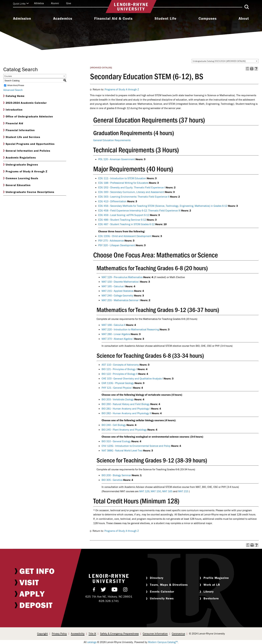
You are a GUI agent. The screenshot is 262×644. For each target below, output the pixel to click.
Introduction (13, 110)
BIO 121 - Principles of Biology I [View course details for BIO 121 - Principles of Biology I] (119, 369)
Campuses (208, 19)
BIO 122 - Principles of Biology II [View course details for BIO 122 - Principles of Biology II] (120, 374)
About (244, 19)
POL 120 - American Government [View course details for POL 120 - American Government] (117, 159)
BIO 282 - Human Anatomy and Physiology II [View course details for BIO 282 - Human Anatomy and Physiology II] (126, 413)
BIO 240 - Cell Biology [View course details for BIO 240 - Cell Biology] (114, 425)
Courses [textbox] (8, 76)
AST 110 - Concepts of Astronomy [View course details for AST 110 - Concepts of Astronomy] (120, 365)
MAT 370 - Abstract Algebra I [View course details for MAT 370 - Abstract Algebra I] (118, 339)
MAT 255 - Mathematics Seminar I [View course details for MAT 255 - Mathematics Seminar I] (121, 300)
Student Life (166, 19)
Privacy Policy (59, 633)
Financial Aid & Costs (113, 19)
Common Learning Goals (21, 178)
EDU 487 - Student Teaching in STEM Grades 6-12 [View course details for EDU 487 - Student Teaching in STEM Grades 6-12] (126, 224)
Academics (63, 19)
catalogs (92, 642)
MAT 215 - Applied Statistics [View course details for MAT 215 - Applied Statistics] (117, 291)
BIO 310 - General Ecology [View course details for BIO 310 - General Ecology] (116, 441)
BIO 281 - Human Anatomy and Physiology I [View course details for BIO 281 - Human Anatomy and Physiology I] (126, 409)
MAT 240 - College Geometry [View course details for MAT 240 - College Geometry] (117, 295)
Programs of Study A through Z (25, 171)
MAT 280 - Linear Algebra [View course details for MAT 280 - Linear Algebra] (116, 334)
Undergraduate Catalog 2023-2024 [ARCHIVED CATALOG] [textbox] (219, 61)
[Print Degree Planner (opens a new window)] (247, 69)
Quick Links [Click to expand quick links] (21, 4)
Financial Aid (13, 123)
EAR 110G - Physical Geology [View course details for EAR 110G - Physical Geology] (118, 383)
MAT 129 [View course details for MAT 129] (144, 491)
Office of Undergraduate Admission (28, 116)
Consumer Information (155, 633)
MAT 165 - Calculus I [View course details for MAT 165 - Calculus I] (113, 286)
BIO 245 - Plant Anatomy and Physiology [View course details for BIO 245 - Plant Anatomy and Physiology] (124, 430)
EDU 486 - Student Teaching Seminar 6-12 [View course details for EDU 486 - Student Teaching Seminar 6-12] (122, 220)
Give (69, 3)
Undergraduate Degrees (21, 165)
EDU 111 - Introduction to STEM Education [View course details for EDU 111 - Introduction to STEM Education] (122, 178)
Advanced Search (13, 90)
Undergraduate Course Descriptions (29, 192)
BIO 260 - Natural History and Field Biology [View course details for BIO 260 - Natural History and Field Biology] (126, 404)
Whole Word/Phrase (16, 85)
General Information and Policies (27, 151)
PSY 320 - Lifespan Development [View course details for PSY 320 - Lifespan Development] (117, 245)
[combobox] (225, 61)
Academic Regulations (20, 158)
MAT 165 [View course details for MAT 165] (167, 491)
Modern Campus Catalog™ (163, 642)
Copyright (42, 633)
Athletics (39, 3)
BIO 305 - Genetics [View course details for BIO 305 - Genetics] (112, 480)
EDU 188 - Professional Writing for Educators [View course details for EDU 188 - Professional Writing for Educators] (123, 183)
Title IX (92, 633)
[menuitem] (22, 19)
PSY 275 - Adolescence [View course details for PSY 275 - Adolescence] (111, 240)
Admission (22, 19)
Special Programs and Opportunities (29, 144)
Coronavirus (178, 633)
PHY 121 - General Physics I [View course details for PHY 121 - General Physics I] (117, 388)
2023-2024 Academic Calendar (25, 103)
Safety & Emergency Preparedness (119, 633)
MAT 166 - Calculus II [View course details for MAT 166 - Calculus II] (113, 325)
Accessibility (78, 633)
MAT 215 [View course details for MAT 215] (183, 491)
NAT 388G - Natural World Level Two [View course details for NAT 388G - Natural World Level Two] (122, 450)
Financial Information (19, 130)
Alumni (55, 3)
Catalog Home (14, 96)
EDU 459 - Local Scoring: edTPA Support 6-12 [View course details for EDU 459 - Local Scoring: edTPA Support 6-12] (124, 215)
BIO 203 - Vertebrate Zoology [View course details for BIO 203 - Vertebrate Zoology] (118, 399)
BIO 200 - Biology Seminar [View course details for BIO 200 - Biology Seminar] (116, 475)
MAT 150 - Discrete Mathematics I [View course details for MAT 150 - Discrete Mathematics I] (120, 282)
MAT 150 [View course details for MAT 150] (156, 491)
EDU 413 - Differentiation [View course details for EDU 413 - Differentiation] (112, 201)
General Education (17, 185)
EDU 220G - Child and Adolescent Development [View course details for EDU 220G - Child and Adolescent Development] (125, 236)
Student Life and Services (22, 137)
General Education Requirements (112, 140)
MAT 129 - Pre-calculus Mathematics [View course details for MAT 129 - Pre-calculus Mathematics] (122, 277)
